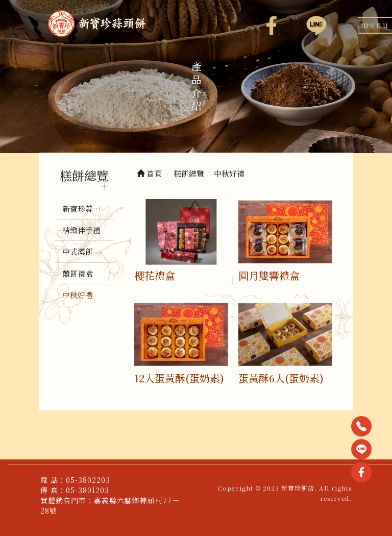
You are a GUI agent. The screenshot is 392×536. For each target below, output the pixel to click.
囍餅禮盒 (78, 273)
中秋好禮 (78, 295)
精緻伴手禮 (81, 230)
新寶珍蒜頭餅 (85, 209)
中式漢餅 (78, 251)
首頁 (149, 173)
